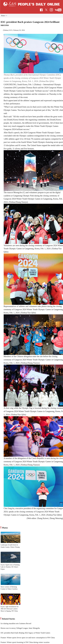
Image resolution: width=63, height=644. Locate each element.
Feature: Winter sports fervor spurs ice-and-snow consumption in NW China (28, 638)
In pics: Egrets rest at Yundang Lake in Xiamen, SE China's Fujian (10, 567)
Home (3, 16)
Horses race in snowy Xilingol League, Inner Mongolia (20, 628)
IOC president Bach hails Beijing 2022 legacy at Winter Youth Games (25, 633)
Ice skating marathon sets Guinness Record (16, 623)
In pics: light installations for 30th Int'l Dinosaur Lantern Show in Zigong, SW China (10, 609)
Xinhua (6, 30)
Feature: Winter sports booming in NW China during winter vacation (25, 642)
